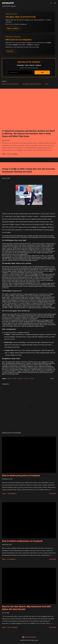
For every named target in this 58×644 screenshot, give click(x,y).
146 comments (12, 494)
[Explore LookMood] (29, 22)
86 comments (11, 559)
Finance (20, 379)
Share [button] (4, 154)
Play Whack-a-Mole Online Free (32, 84)
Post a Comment (13, 154)
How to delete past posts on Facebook (21, 475)
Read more (53, 494)
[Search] (51, 3)
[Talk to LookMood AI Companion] (29, 44)
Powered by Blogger (29, 637)
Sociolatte (8, 3)
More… (47, 84)
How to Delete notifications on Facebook (22, 541)
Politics (26, 379)
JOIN (42, 72)
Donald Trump (12, 379)
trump (32, 379)
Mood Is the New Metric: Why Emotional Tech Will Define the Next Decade (26, 608)
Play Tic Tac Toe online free (10, 84)
